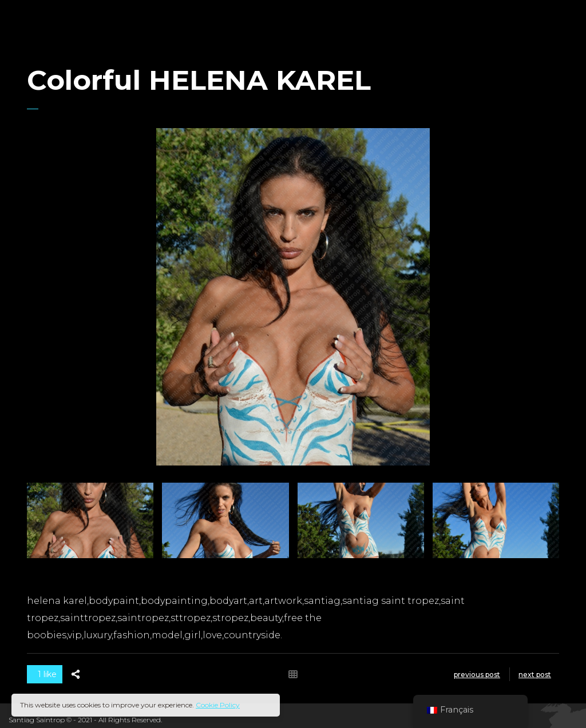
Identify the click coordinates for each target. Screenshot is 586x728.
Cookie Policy (218, 705)
